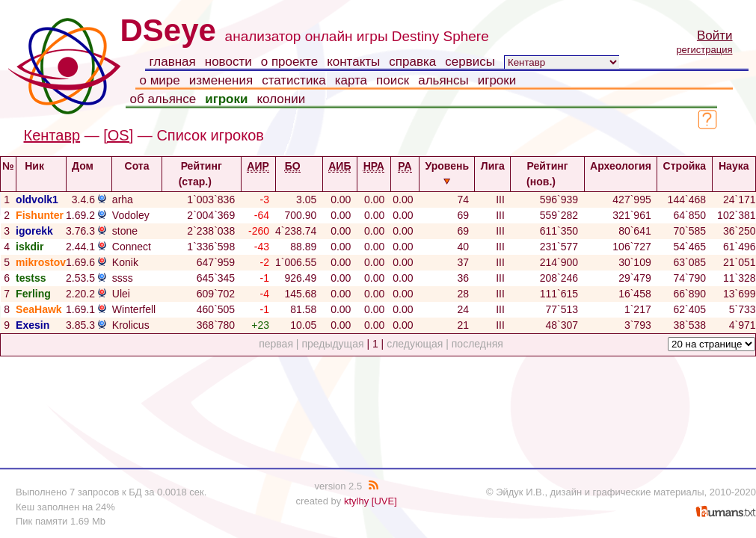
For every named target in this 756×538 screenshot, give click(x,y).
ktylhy (356, 501)
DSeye (168, 30)
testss (31, 278)
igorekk (34, 231)
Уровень (447, 173)
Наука (734, 173)
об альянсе (163, 99)
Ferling (33, 294)
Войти (715, 35)
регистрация (704, 50)
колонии (281, 99)
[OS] (118, 135)
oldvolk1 (37, 200)
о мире (160, 80)
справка (412, 62)
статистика (294, 80)
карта (351, 80)
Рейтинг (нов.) (547, 174)
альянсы (443, 80)
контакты (353, 62)
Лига (493, 173)
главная (173, 62)
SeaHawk (39, 309)
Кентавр (52, 135)
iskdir (30, 247)
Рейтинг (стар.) (202, 174)
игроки (497, 80)
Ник (41, 166)
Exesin (33, 325)
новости (228, 62)
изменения (221, 80)
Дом (89, 166)
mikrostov (41, 262)
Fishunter (40, 215)
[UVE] (384, 501)
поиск (393, 80)
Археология (621, 173)
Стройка (685, 173)
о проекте (289, 62)
